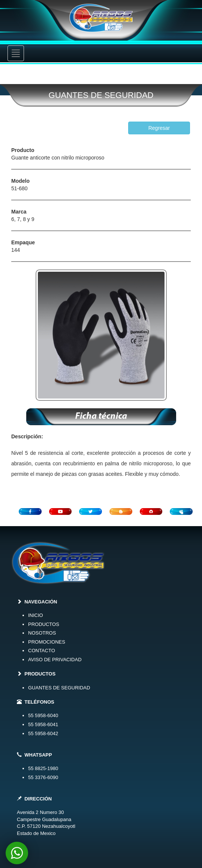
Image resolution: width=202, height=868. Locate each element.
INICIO (36, 615)
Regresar (159, 128)
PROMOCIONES (47, 642)
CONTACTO (42, 651)
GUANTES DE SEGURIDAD (59, 688)
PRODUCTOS (44, 624)
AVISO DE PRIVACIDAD (55, 660)
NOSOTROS (42, 633)
